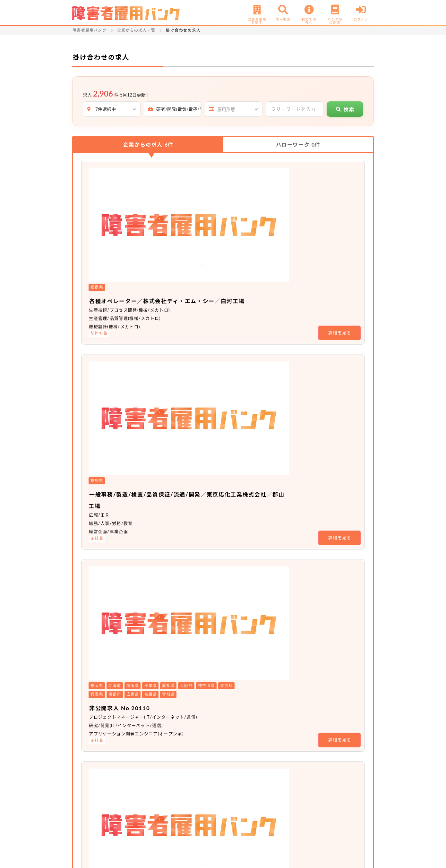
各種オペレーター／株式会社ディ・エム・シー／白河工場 (251, 185)
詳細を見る (340, 217)
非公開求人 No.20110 (196, 360)
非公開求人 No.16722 (196, 524)
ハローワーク (298, 145)
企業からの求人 (148, 145)
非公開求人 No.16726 (196, 602)
